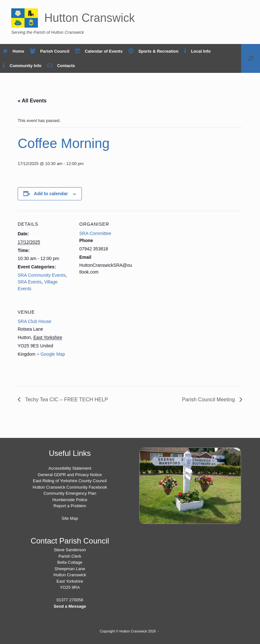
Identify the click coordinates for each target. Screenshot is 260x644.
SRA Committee (95, 233)
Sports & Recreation (153, 51)
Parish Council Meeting (209, 400)
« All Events (32, 101)
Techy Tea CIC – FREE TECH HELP (66, 400)
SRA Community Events (42, 275)
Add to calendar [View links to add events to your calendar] (51, 194)
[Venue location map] (113, 343)
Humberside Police (70, 500)
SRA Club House (35, 321)
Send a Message (70, 606)
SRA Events (30, 282)
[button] (251, 58)
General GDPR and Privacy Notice (70, 475)
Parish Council (50, 51)
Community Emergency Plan (70, 493)
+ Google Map (51, 354)
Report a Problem (70, 506)
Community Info (22, 66)
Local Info (197, 51)
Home (13, 51)
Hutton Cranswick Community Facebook (70, 487)
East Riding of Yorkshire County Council (70, 481)
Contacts (61, 66)
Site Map (70, 518)
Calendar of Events (99, 51)
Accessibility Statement (70, 468)
